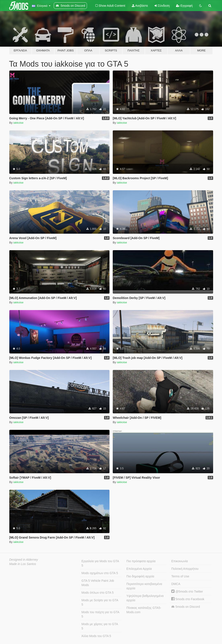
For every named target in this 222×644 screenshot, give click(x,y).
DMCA (176, 584)
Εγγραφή (184, 6)
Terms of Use (180, 576)
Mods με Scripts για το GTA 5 (100, 602)
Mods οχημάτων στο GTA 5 (100, 573)
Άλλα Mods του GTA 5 (96, 636)
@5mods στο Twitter (187, 591)
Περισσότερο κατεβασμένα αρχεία (144, 586)
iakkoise (18, 123)
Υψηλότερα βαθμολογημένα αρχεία (145, 598)
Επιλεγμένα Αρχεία (139, 569)
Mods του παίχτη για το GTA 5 (100, 614)
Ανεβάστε (140, 6)
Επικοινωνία (180, 561)
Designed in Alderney (24, 560)
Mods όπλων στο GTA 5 (98, 593)
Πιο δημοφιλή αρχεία (140, 576)
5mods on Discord (186, 607)
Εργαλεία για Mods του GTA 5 (100, 563)
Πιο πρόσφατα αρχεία (141, 561)
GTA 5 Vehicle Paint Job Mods (98, 583)
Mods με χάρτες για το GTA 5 (100, 626)
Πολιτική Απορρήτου (185, 569)
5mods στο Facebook (188, 599)
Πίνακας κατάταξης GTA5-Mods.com (144, 610)
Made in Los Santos (23, 564)
